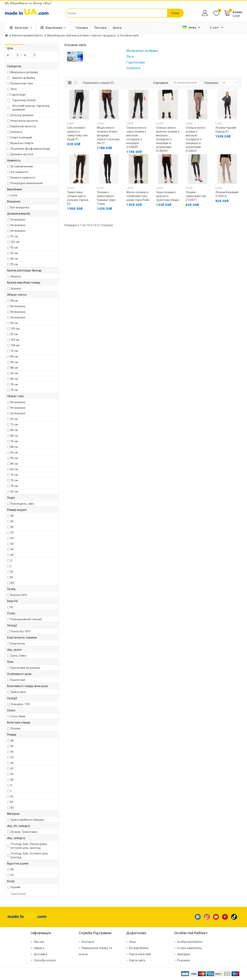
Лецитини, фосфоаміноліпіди (30, 149)
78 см (14, 384)
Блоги (117, 28)
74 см (14, 390)
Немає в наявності (23, 178)
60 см (14, 469)
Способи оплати (45, 960)
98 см (14, 301)
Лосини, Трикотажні (24, 832)
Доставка (40, 954)
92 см (14, 248)
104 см (15, 340)
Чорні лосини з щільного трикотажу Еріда (167, 196)
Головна (82, 28)
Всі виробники (139, 948)
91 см (14, 236)
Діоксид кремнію (22, 115)
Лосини (15, 728)
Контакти (88, 942)
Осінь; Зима (18, 656)
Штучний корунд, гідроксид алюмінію (31, 108)
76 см (14, 351)
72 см (14, 425)
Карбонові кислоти (23, 126)
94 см (14, 323)
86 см (14, 464)
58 (12, 869)
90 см (14, 373)
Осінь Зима (18, 716)
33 (12, 875)
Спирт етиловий (21, 138)
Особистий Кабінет (190, 942)
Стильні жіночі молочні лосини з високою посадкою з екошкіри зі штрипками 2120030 (168, 139)
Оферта (39, 948)
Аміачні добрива (24, 78)
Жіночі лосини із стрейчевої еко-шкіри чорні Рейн (138, 196)
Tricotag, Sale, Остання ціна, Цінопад (29, 855)
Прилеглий (18, 680)
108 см (15, 345)
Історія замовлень (190, 948)
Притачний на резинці (25, 668)
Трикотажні (18, 692)
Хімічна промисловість (27, 35)
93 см (14, 264)
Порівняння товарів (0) (99, 83)
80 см (14, 379)
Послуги (101, 28)
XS (12, 583)
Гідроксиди (18, 95)
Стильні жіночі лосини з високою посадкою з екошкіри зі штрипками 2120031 (195, 139)
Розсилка (184, 960)
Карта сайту (137, 960)
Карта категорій (140, 954)
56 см (14, 492)
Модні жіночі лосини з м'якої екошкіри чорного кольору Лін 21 (108, 135)
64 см (14, 419)
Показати (211, 83)
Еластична (18, 644)
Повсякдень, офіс (22, 504)
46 (12, 527)
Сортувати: (161, 83)
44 (12, 538)
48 (12, 516)
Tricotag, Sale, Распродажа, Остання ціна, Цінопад (29, 846)
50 (12, 521)
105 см (15, 242)
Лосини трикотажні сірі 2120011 (196, 196)
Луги (14, 89)
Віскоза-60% (19, 595)
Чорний (15, 887)
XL (12, 572)
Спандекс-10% (20, 704)
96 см (14, 259)
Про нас (39, 942)
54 (12, 549)
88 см (14, 368)
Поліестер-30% (20, 631)
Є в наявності (20, 172)
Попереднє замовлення (27, 183)
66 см (14, 452)
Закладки (184, 954)
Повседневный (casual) (26, 619)
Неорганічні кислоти (24, 121)
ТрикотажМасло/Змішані (27, 820)
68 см (14, 447)
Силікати (16, 132)
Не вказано (18, 220)
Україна (16, 276)
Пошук (175, 13)
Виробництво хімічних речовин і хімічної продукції (82, 35)
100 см (15, 329)
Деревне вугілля (22, 154)
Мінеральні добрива (24, 72)
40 (12, 555)
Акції (133, 942)
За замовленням (22, 166)
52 (12, 533)
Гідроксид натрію (24, 100)
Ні (12, 607)
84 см (14, 357)
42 (12, 544)
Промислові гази (22, 83)
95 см (14, 253)
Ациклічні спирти (22, 143)
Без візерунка (20, 207)
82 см (14, 458)
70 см (14, 480)
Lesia (14, 195)
